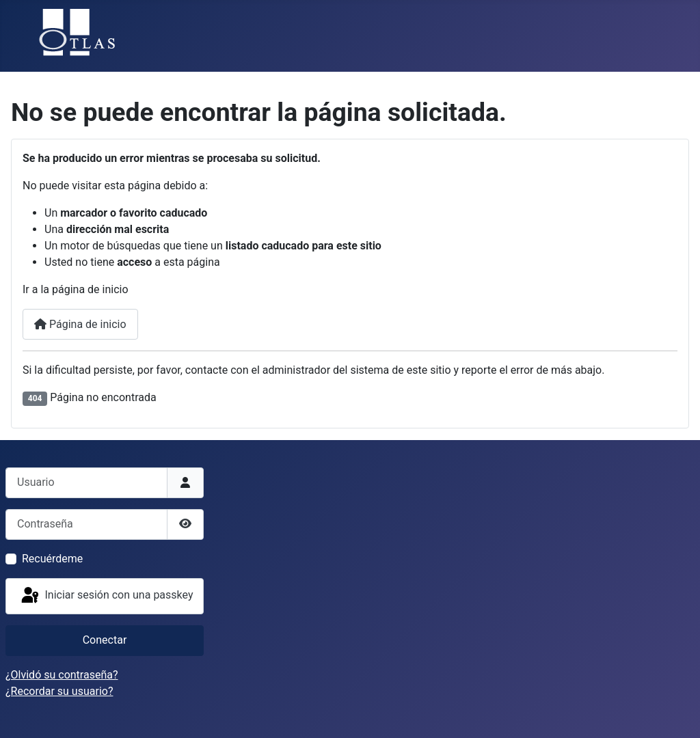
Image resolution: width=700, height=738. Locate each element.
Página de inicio (80, 324)
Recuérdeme (52, 559)
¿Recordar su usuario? (59, 691)
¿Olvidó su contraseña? (62, 675)
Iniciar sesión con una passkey (106, 596)
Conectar (105, 640)
